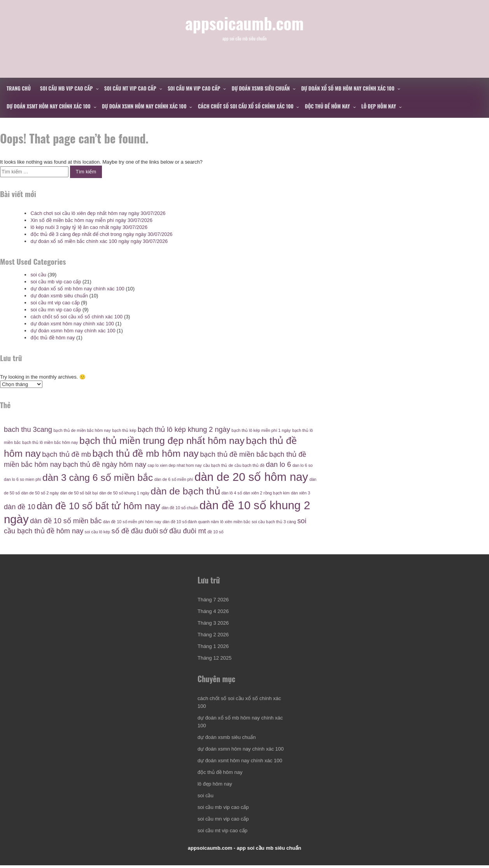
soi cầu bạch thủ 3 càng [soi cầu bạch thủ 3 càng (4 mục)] (274, 522)
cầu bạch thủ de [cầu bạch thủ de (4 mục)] (218, 465)
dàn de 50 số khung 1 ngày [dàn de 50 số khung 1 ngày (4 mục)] (124, 493)
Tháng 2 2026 (213, 636)
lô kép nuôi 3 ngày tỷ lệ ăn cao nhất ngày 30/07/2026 (89, 227)
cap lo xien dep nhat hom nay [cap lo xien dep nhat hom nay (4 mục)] (174, 465)
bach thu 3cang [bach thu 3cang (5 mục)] (28, 430)
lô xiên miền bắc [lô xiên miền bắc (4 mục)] (235, 522)
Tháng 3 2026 (213, 624)
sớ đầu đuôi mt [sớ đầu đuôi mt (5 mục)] (183, 531)
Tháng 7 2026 (213, 601)
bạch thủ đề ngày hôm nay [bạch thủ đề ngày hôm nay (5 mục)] (105, 465)
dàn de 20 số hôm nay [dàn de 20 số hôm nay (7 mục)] (251, 477)
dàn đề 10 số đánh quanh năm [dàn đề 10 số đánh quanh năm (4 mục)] (191, 522)
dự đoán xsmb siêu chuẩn (261, 88)
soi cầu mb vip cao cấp (67, 88)
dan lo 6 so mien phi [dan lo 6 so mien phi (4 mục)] (22, 479)
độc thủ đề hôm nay (328, 106)
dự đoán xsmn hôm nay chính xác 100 (144, 106)
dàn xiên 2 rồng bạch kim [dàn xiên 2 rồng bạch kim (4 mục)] (266, 493)
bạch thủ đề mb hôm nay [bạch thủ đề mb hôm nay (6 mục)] (145, 453)
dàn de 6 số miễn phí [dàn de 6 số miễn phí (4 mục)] (174, 479)
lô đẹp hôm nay (379, 106)
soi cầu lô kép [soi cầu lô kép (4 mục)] (97, 532)
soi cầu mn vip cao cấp (194, 88)
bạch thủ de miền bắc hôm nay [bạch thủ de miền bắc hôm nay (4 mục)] (82, 430)
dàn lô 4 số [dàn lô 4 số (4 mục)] (231, 493)
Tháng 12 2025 (215, 659)
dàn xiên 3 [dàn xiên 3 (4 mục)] (301, 493)
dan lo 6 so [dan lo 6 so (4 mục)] (303, 465)
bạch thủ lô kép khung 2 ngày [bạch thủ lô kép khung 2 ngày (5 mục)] (184, 430)
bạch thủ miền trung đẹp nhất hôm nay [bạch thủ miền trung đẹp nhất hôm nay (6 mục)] (162, 441)
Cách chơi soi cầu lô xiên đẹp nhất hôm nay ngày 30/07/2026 (98, 213)
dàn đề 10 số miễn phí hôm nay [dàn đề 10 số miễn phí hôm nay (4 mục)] (132, 522)
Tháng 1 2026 (213, 647)
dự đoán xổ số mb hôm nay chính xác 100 (348, 88)
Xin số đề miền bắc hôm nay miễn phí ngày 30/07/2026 (91, 220)
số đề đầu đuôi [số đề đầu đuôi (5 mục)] (135, 531)
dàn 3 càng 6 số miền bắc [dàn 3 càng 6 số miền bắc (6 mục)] (98, 478)
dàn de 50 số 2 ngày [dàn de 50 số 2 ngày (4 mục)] (40, 493)
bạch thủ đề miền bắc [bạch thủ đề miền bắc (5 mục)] (234, 454)
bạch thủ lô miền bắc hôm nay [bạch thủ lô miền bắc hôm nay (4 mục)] (50, 442)
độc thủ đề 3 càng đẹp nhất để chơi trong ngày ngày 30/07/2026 (101, 234)
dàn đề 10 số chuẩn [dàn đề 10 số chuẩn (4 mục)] (180, 508)
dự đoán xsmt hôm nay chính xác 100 (49, 106)
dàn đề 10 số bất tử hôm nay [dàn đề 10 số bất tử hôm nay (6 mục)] (98, 506)
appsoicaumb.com (245, 26)
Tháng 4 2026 (213, 612)
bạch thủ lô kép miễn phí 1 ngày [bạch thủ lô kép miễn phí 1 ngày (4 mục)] (261, 430)
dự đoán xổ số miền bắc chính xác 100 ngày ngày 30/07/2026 (99, 241)
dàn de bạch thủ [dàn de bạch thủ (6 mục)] (185, 491)
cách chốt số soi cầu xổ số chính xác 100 (246, 106)
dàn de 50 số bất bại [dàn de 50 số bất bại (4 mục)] (79, 493)
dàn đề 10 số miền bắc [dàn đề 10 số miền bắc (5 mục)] (66, 521)
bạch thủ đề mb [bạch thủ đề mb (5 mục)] (67, 454)
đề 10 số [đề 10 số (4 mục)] (215, 532)
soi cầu (38, 275)
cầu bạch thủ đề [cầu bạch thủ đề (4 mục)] (250, 465)
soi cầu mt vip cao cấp (130, 88)
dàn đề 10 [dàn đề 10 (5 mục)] (20, 507)
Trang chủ (19, 88)
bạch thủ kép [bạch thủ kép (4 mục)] (124, 430)
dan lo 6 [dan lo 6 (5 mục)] (279, 465)
